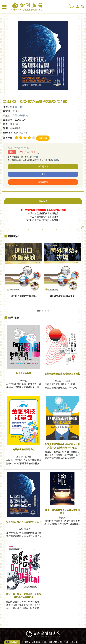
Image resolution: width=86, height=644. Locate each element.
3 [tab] (46, 311)
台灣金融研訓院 (20, 116)
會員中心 (77, 7)
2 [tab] (43, 311)
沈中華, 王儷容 (17, 107)
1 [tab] (38, 311)
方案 (35, 157)
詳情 (56, 160)
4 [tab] (49, 311)
